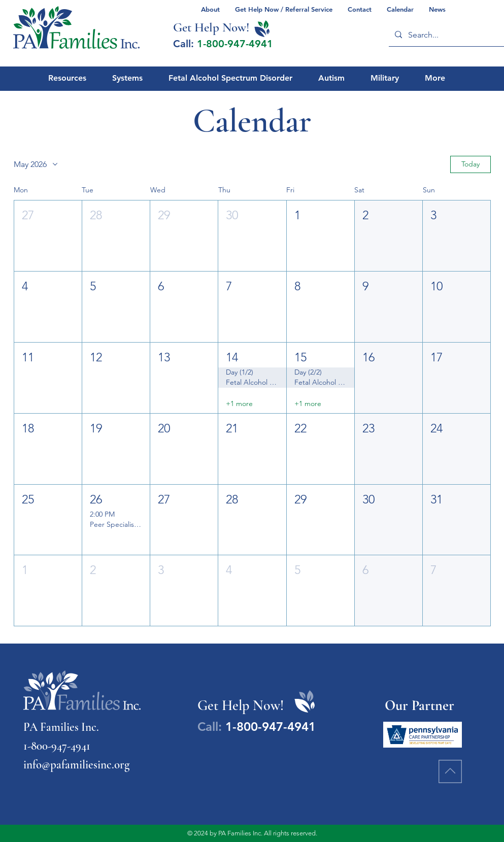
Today (471, 164)
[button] (48, 236)
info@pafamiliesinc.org (76, 765)
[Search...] (448, 35)
